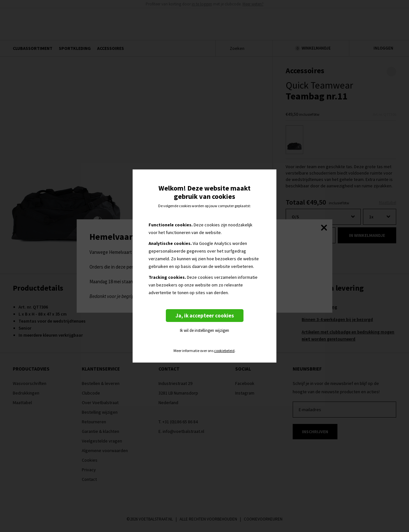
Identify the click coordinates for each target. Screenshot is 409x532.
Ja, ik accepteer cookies (205, 316)
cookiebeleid (224, 351)
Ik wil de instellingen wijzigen (204, 330)
